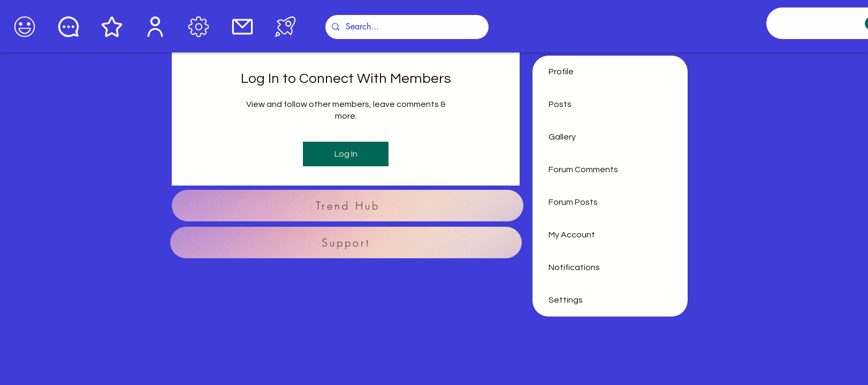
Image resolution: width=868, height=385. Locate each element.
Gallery (562, 137)
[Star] (112, 27)
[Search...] (406, 27)
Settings (566, 300)
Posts (560, 104)
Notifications (574, 267)
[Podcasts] (285, 27)
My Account (572, 235)
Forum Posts (573, 202)
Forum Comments (583, 170)
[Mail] (242, 27)
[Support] (346, 242)
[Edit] (199, 27)
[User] (155, 27)
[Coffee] (23, 27)
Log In (346, 154)
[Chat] (68, 27)
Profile (561, 72)
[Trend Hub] (348, 206)
